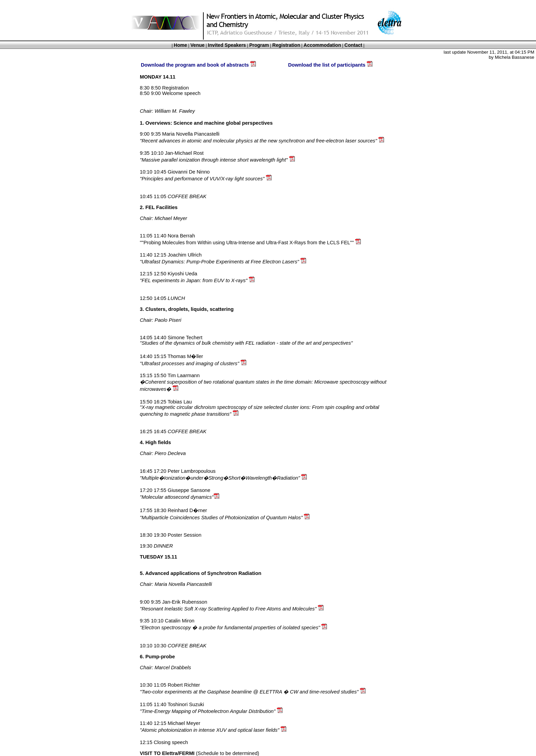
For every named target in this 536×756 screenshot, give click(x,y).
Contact (353, 45)
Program (259, 45)
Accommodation (322, 45)
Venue (197, 45)
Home (180, 45)
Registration (286, 45)
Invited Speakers (227, 45)
